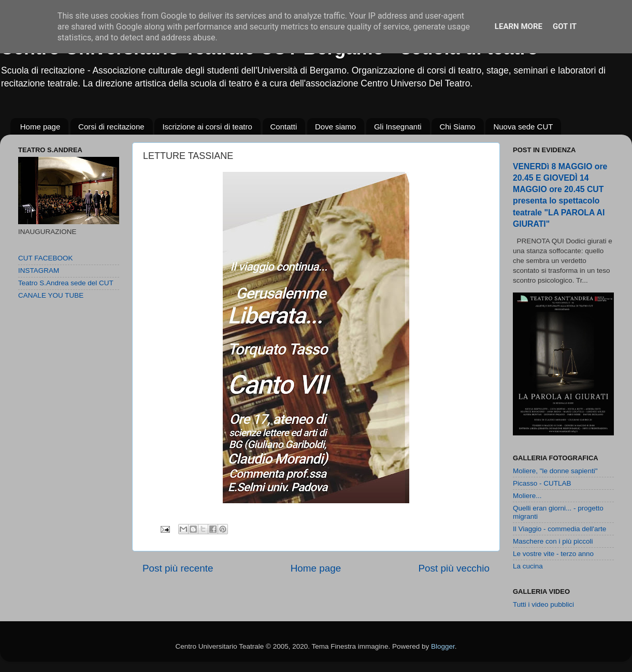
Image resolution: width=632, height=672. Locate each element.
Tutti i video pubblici (543, 604)
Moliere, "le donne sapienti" (555, 471)
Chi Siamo (457, 127)
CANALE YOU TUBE (51, 295)
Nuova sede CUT (523, 127)
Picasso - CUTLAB (542, 483)
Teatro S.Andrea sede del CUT (66, 283)
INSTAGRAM (39, 271)
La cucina (528, 566)
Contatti (284, 127)
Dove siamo (335, 127)
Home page (40, 127)
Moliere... (527, 496)
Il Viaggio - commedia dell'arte (559, 529)
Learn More (519, 26)
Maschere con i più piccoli (553, 541)
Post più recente (178, 568)
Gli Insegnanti (398, 127)
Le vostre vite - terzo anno (553, 554)
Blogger (443, 646)
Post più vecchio (454, 568)
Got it (565, 26)
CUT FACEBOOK (46, 258)
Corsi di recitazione (111, 127)
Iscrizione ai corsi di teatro (207, 127)
